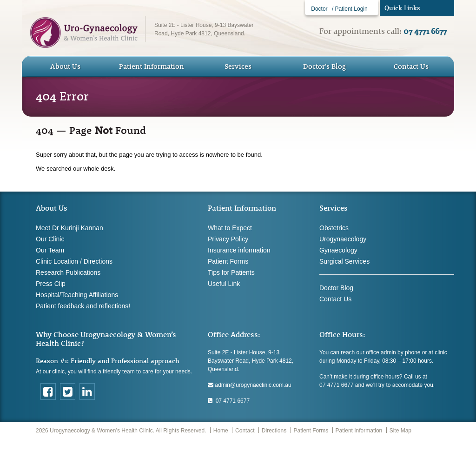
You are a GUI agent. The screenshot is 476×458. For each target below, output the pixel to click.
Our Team (50, 250)
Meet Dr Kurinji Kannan (69, 228)
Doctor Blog (336, 288)
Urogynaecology (343, 239)
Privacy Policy (228, 239)
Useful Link (224, 284)
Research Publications (68, 272)
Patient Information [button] (152, 66)
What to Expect (230, 228)
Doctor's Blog (324, 66)
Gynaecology (338, 250)
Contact (245, 431)
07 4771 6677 (229, 401)
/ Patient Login (350, 9)
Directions (274, 431)
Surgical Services (344, 261)
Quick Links (402, 8)
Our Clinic (50, 239)
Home (221, 431)
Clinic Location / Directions (74, 261)
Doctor (319, 9)
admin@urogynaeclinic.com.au (250, 385)
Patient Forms (228, 261)
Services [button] (238, 66)
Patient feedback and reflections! (83, 306)
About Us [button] (65, 66)
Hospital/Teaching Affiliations (77, 295)
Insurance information (239, 250)
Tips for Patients (231, 272)
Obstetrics (334, 228)
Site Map (400, 431)
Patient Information (359, 431)
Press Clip (51, 284)
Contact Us (411, 66)
